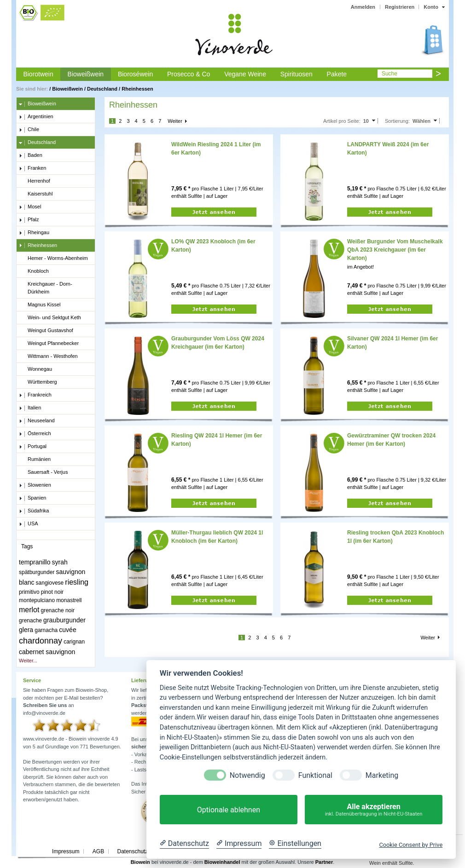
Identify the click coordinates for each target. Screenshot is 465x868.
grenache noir (58, 610)
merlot (29, 610)
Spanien (32, 498)
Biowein (140, 862)
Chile (29, 130)
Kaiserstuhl (36, 194)
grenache (30, 621)
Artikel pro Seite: (342, 121)
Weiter (175, 121)
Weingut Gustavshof (46, 331)
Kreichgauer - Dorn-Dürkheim (46, 288)
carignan (74, 642)
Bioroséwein (135, 74)
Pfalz (29, 220)
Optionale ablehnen (229, 810)
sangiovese (50, 583)
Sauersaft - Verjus (43, 472)
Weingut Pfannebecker (49, 344)
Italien (30, 408)
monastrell (69, 600)
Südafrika (34, 511)
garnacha (46, 630)
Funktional (315, 775)
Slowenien (35, 485)
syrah (60, 562)
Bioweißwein (86, 74)
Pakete (337, 74)
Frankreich (35, 395)
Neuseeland (37, 421)
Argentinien (36, 117)
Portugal (33, 447)
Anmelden (363, 7)
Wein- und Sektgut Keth (50, 318)
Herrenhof (35, 181)
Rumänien (35, 460)
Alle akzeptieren (374, 810)
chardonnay (41, 641)
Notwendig (247, 775)
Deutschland (102, 89)
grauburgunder (64, 620)
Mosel (30, 207)
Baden (31, 155)
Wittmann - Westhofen (48, 356)
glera (26, 630)
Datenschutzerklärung (144, 851)
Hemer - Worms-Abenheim (53, 259)
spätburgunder (37, 572)
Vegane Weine (245, 74)
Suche (389, 74)
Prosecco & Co (189, 74)
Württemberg (38, 382)
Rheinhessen (137, 89)
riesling (77, 582)
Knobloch (34, 271)
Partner (324, 862)
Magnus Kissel (40, 305)
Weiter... (28, 661)
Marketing (382, 775)
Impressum (66, 851)
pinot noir (52, 592)
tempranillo (35, 562)
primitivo (29, 592)
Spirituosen (296, 74)
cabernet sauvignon (47, 652)
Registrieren (400, 7)
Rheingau (34, 233)
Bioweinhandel (222, 862)
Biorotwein (38, 74)
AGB (98, 851)
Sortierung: (397, 121)
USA (29, 524)
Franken (32, 168)
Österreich (35, 434)
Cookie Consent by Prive (411, 845)
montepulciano (37, 600)
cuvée (67, 630)
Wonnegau (35, 369)
